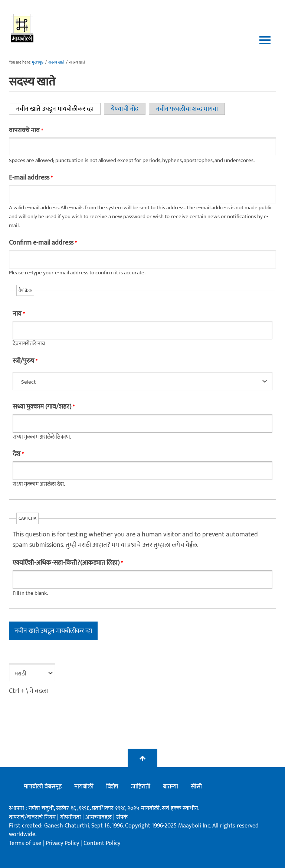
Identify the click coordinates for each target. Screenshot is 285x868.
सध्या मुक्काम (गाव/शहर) (43, 407)
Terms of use (25, 843)
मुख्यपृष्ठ (38, 62)
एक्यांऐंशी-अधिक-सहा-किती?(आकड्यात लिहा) (68, 563)
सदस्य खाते (56, 62)
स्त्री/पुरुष (25, 361)
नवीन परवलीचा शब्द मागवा (187, 109)
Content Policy (102, 843)
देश (18, 454)
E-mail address (31, 178)
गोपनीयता (71, 817)
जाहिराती (141, 787)
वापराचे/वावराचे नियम (32, 817)
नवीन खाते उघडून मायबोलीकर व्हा (58, 109)
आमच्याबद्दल (99, 817)
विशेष (112, 787)
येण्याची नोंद (125, 109)
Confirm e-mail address (43, 243)
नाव (19, 314)
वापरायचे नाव (26, 130)
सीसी (196, 787)
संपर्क (122, 817)
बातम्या (171, 787)
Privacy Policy (63, 843)
